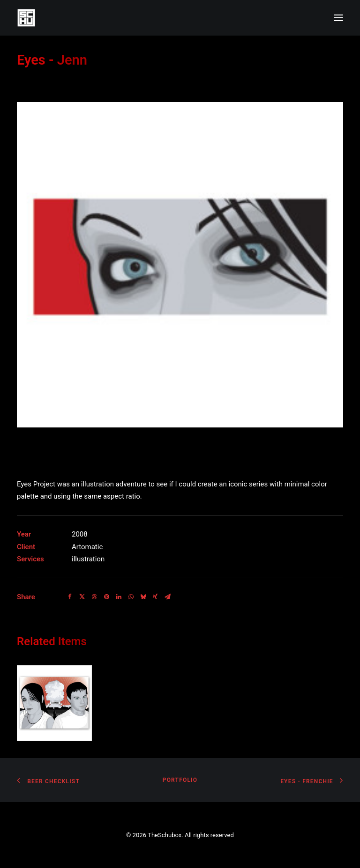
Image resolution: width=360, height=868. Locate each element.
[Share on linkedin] (119, 597)
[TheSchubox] (180, 18)
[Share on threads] (94, 597)
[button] (338, 18)
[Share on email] (167, 597)
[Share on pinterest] (106, 597)
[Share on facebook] (70, 597)
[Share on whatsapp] (131, 597)
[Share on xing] (155, 597)
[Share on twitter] (82, 597)
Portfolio (180, 780)
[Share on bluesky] (143, 597)
